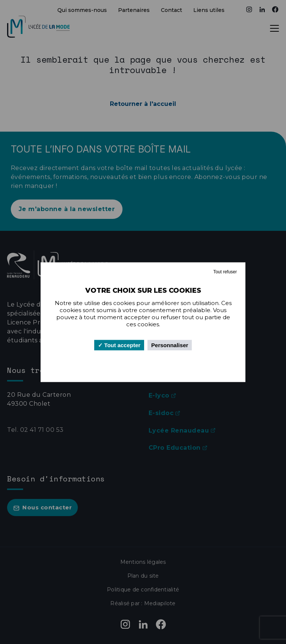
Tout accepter (119, 345)
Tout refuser (225, 271)
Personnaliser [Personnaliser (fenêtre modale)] (170, 345)
